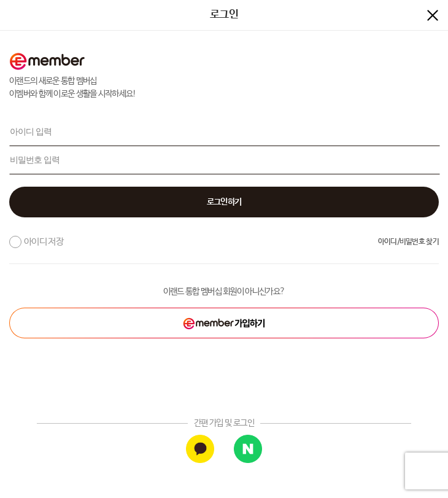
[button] (224, 202)
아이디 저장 (44, 242)
